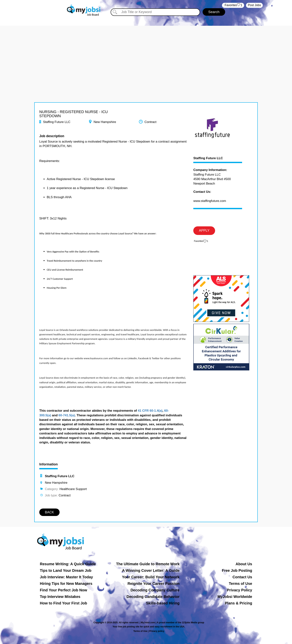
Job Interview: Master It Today (66, 577)
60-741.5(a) (67, 415)
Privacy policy (157, 631)
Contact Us (242, 577)
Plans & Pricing (238, 603)
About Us (244, 564)
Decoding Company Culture (155, 590)
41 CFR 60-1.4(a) (150, 411)
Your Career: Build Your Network (151, 577)
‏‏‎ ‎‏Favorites (233, 5)
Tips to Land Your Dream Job (66, 570)
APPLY (204, 230)
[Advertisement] (146, 52)
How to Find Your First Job (64, 603)
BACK (49, 512)
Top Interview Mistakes (60, 597)
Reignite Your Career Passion (154, 584)
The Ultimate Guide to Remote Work (148, 564)
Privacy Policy (239, 590)
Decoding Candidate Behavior (153, 597)
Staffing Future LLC (208, 158)
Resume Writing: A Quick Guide (68, 564)
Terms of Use (241, 584)
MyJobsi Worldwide (235, 597)
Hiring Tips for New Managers (66, 584)
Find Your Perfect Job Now (64, 590)
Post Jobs (254, 5)
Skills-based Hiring (163, 603)
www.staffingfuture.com (210, 201)
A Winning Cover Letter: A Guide (151, 570)
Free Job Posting (237, 570)
